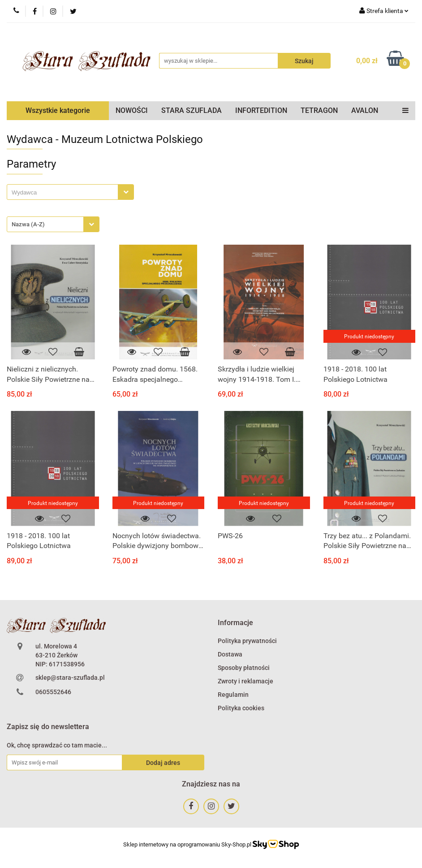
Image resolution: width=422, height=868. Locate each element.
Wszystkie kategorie (58, 110)
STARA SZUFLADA (192, 110)
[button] (235, 623)
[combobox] (70, 192)
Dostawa (230, 654)
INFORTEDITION (261, 110)
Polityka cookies (241, 708)
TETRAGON (319, 110)
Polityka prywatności (247, 641)
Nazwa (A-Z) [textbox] (28, 224)
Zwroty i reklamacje (245, 681)
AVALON (365, 110)
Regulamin (233, 695)
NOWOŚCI (132, 110)
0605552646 (53, 692)
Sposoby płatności (244, 668)
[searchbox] (65, 193)
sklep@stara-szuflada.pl (70, 678)
